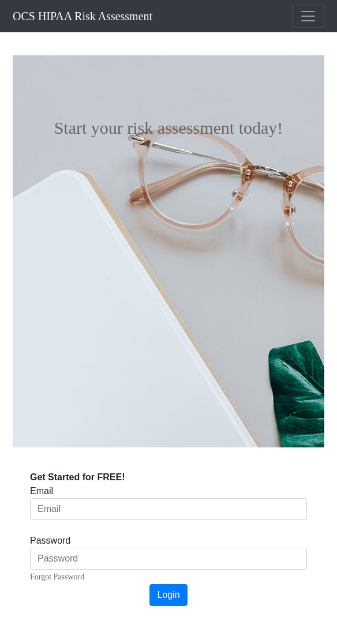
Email (42, 491)
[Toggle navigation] (308, 16)
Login (168, 595)
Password (50, 541)
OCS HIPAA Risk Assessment (83, 16)
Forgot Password (57, 577)
